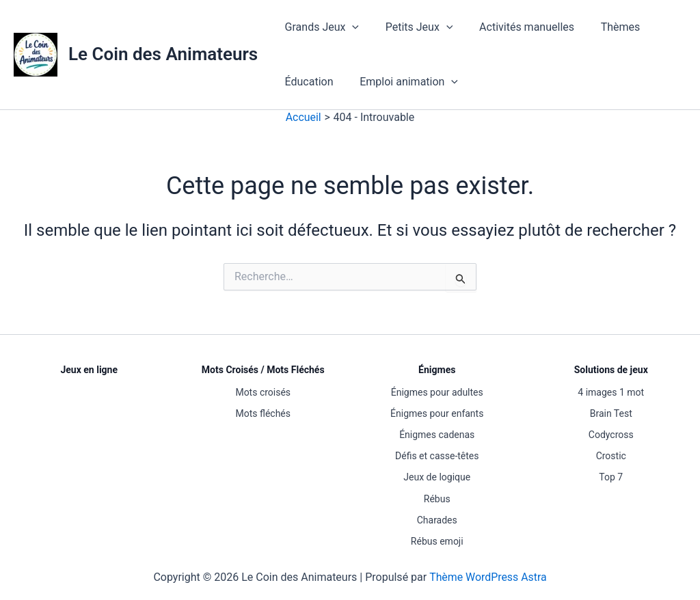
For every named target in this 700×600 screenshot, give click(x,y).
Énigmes (437, 370)
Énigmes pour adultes (437, 392)
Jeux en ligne (89, 370)
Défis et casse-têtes (437, 456)
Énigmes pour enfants (437, 413)
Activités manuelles (515, 27)
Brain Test (611, 413)
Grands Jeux (319, 27)
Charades (437, 520)
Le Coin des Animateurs (163, 54)
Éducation (307, 82)
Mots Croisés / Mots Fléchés (263, 370)
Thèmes (604, 27)
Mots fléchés (263, 413)
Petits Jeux (413, 27)
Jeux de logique (437, 477)
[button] (350, 27)
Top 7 (611, 477)
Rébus (437, 499)
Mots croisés (263, 392)
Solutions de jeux (611, 370)
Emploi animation (402, 82)
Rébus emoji (437, 541)
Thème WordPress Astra (488, 577)
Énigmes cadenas (437, 435)
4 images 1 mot (611, 392)
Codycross (611, 435)
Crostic (611, 456)
